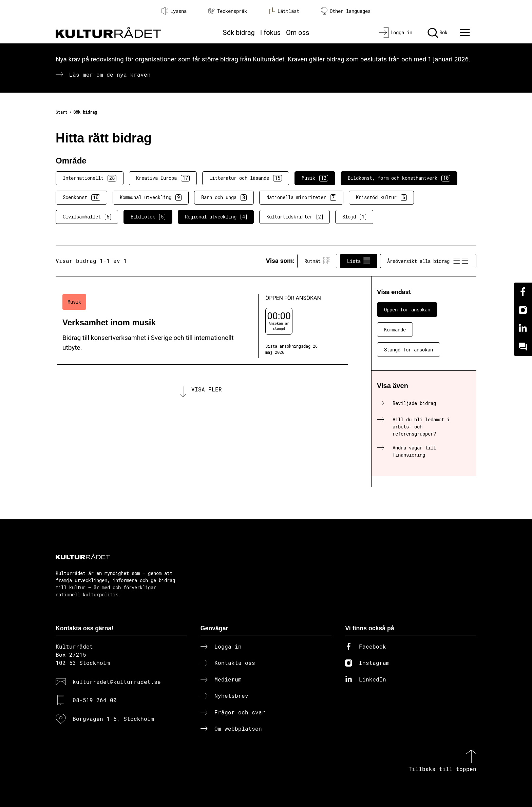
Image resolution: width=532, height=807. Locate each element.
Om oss (298, 33)
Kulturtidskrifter (294, 217)
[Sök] (438, 33)
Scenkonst (81, 197)
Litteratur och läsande (246, 178)
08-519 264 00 (95, 700)
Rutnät (317, 261)
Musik (315, 178)
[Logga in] (395, 33)
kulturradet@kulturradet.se (117, 682)
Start (62, 112)
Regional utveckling (216, 217)
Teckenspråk (228, 11)
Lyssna (174, 11)
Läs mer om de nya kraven (110, 74)
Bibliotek (148, 217)
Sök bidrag (239, 33)
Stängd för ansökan (408, 350)
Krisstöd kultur (381, 197)
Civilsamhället (87, 217)
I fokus (270, 33)
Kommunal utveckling (151, 197)
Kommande (395, 330)
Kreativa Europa (163, 178)
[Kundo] (523, 347)
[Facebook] (523, 292)
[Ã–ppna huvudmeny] (466, 33)
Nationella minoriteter (301, 197)
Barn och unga (224, 197)
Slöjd (354, 217)
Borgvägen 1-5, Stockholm (113, 719)
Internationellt (90, 178)
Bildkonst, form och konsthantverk (399, 178)
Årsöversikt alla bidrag (428, 261)
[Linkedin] (523, 328)
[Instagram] (523, 310)
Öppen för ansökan (407, 310)
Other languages (346, 11)
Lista (359, 261)
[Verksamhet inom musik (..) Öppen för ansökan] (203, 326)
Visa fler (207, 389)
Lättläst (284, 11)
